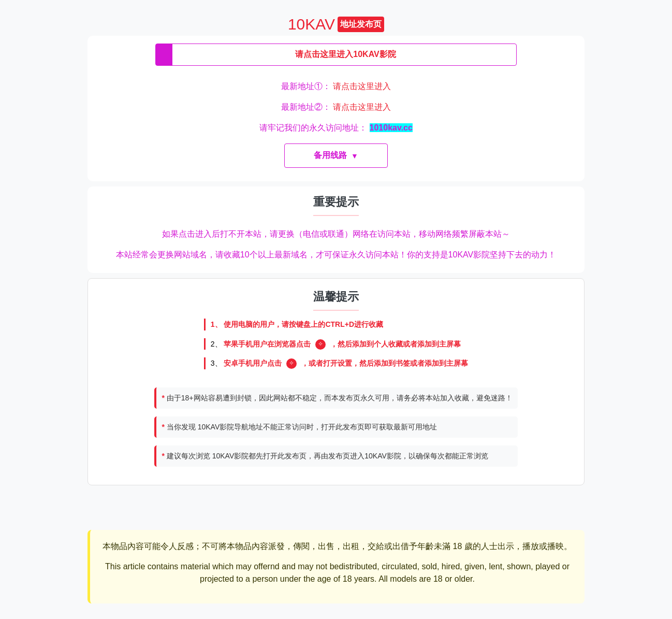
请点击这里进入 (362, 86)
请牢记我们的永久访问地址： (336, 128)
